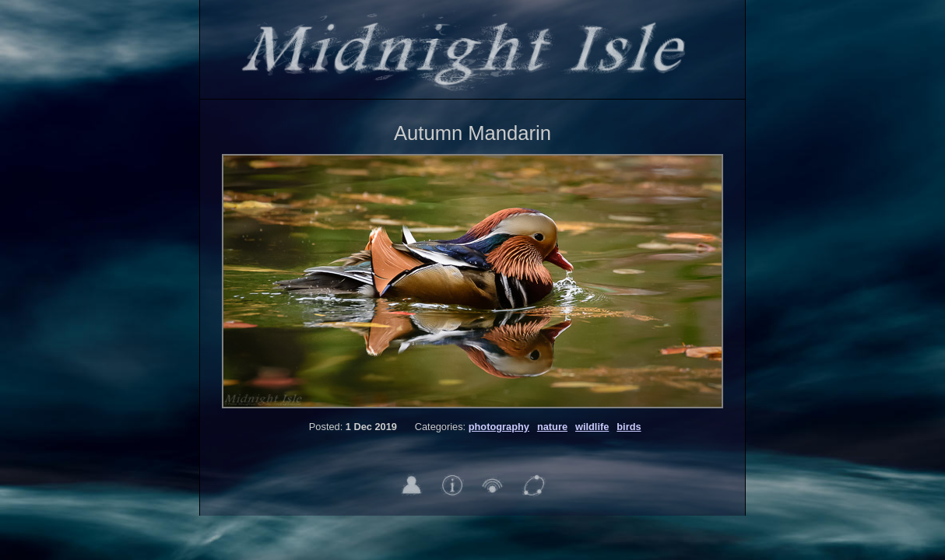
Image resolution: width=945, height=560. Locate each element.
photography (499, 427)
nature (552, 427)
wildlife (592, 427)
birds (629, 427)
